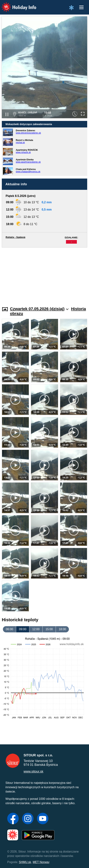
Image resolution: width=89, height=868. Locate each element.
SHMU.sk (25, 862)
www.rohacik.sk (23, 152)
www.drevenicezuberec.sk (28, 133)
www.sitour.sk (33, 771)
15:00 (49, 629)
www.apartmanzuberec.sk (28, 162)
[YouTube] (43, 819)
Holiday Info (15, 5)
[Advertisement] (44, 275)
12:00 (36, 629)
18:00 (62, 629)
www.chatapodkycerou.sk (28, 172)
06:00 (9, 629)
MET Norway (41, 862)
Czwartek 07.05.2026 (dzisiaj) (39, 309)
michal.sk (20, 143)
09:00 (23, 629)
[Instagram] (28, 819)
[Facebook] (13, 819)
